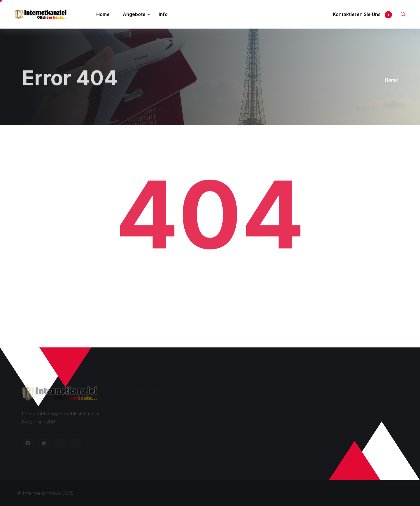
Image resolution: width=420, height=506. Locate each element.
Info (163, 14)
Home (103, 14)
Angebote (134, 14)
